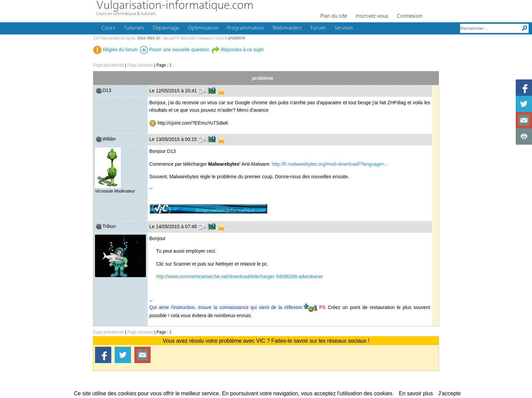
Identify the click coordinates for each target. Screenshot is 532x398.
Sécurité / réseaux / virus (202, 38)
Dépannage (166, 28)
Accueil (169, 38)
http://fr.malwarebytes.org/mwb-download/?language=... (330, 164)
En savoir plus (416, 393)
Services (344, 28)
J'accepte (449, 393)
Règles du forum (116, 50)
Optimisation (203, 28)
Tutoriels (134, 28)
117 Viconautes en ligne (114, 38)
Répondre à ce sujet (237, 50)
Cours (108, 28)
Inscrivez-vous (372, 16)
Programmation (245, 28)
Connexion (410, 16)
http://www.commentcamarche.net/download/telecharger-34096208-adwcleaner (240, 276)
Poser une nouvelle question (175, 50)
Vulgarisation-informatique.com (175, 6)
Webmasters (287, 28)
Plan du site (334, 16)
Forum (318, 28)
